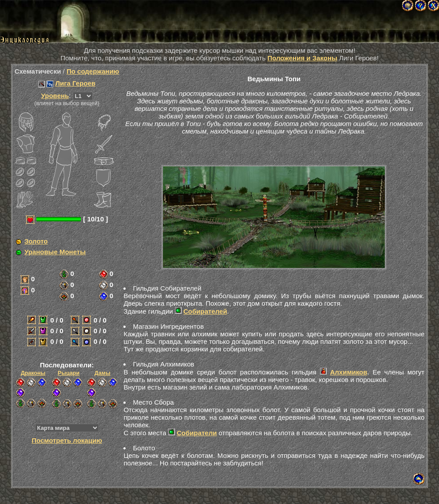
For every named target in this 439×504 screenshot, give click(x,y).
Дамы (103, 373)
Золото (36, 241)
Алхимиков (348, 372)
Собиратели (197, 433)
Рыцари (69, 373)
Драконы (33, 373)
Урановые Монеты (55, 252)
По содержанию (93, 71)
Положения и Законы (302, 58)
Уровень (55, 96)
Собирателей (205, 311)
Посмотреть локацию (67, 440)
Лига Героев (75, 83)
